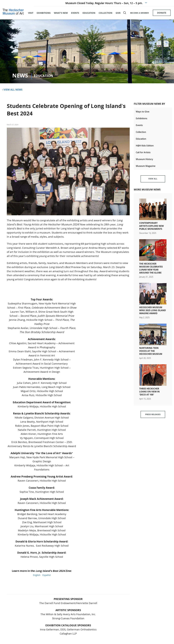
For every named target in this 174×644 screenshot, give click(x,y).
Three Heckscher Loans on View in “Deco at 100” (149, 395)
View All (153, 182)
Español (47, 576)
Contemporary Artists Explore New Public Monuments (151, 229)
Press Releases (153, 418)
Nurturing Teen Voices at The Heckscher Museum (151, 354)
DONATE (162, 13)
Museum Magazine (146, 168)
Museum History (144, 161)
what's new (61, 13)
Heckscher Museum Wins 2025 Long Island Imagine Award (153, 314)
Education (141, 140)
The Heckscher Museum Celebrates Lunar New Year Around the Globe (151, 271)
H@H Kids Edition (145, 147)
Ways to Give (143, 113)
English (36, 576)
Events (139, 126)
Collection (141, 133)
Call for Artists (143, 154)
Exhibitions (142, 119)
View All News (12, 91)
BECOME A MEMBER (139, 13)
